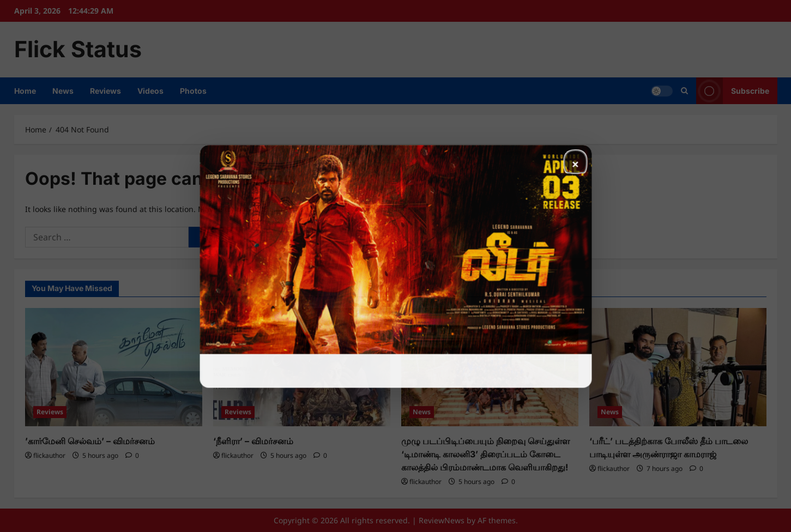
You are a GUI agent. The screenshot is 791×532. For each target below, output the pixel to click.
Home (25, 91)
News (63, 91)
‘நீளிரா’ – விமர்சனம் (253, 441)
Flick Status (78, 49)
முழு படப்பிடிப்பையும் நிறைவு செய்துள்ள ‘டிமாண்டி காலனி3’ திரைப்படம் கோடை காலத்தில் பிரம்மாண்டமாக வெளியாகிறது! (485, 454)
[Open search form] (684, 91)
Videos (150, 91)
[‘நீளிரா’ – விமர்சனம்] (302, 367)
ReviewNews (442, 520)
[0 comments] (132, 455)
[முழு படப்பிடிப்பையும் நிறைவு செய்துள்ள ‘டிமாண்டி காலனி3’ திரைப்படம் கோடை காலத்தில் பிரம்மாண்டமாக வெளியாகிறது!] (490, 367)
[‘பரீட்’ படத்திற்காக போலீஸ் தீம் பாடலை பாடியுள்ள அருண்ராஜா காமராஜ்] (678, 367)
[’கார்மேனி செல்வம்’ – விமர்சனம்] (114, 367)
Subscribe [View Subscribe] (733, 91)
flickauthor (49, 455)
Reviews (105, 91)
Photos (193, 91)
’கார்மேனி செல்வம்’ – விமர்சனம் (90, 441)
